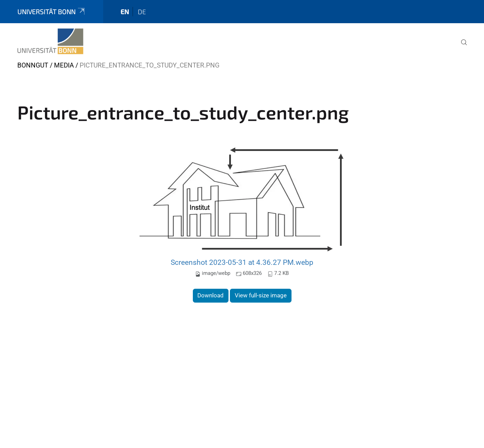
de (142, 12)
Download (210, 295)
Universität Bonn (52, 12)
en (125, 12)
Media (64, 65)
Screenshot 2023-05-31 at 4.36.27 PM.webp (242, 262)
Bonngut (33, 65)
